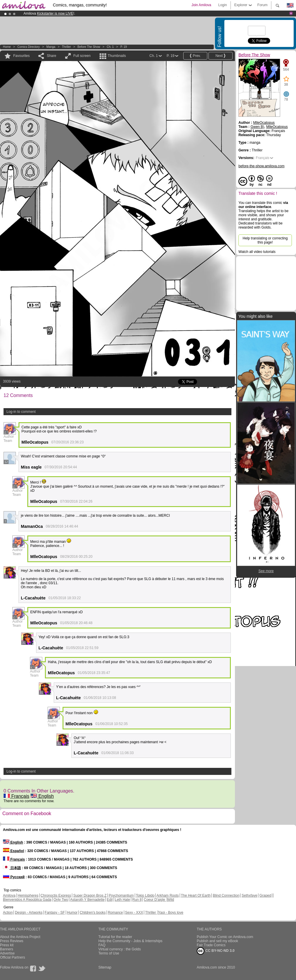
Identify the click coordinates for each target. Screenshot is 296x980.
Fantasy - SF (55, 913)
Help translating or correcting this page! (265, 240)
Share (51, 56)
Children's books (92, 913)
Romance (115, 913)
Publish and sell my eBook (217, 941)
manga (51, 47)
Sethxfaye (249, 895)
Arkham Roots (168, 895)
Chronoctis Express (56, 895)
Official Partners (12, 957)
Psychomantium (121, 895)
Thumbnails (117, 56)
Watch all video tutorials (257, 252)
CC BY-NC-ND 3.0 (216, 951)
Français (16, 796)
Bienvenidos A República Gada (27, 900)
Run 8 (137, 900)
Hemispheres (28, 895)
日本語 (12, 868)
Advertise (7, 953)
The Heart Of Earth (196, 895)
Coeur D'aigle (155, 900)
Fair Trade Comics (211, 945)
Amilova (9, 895)
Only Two (61, 900)
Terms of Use (109, 953)
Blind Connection (226, 895)
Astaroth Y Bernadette (88, 900)
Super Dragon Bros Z (90, 895)
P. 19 (124, 47)
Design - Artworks (29, 913)
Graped (265, 895)
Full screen (82, 56)
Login (222, 5)
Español (14, 851)
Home (7, 47)
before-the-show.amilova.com (261, 166)
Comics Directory (28, 47)
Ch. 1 (110, 47)
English (42, 796)
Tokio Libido (145, 895)
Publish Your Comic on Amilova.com (225, 937)
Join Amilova (201, 5)
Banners (7, 949)
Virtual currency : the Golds (120, 949)
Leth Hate (122, 900)
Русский (14, 877)
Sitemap (105, 967)
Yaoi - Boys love (171, 913)
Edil (110, 900)
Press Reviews (12, 941)
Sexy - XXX (134, 913)
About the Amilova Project (20, 937)
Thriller (67, 47)
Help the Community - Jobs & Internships (130, 941)
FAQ (102, 945)
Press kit (7, 945)
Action (8, 913)
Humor (72, 913)
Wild (170, 900)
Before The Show (89, 47)
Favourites (21, 56)
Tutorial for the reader (115, 937)
